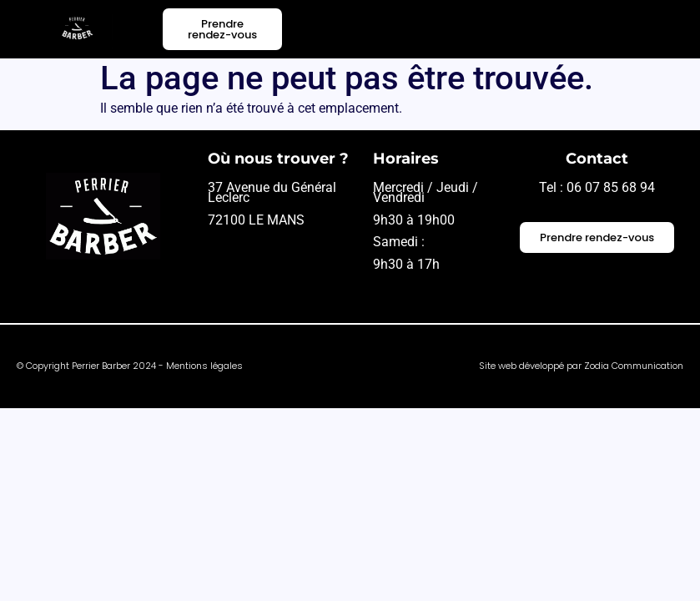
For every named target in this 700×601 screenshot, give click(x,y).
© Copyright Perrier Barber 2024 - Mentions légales (130, 366)
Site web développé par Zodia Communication (581, 366)
